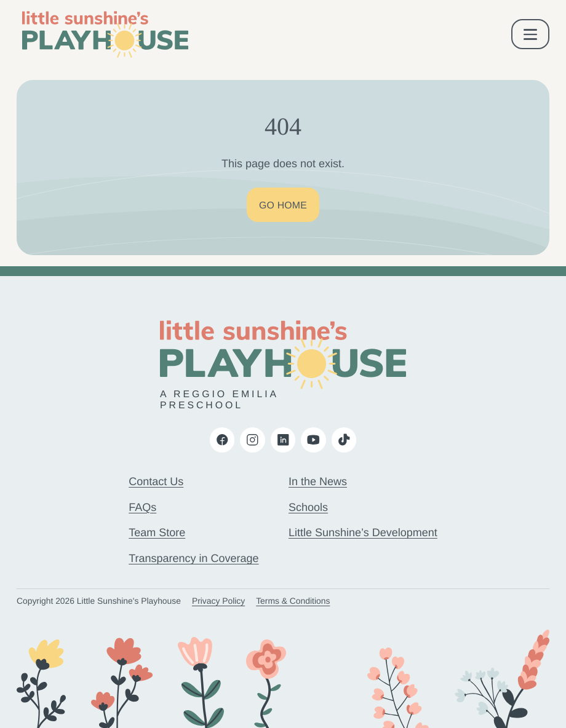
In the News (318, 481)
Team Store (157, 532)
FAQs (142, 507)
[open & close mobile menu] (531, 34)
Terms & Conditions (293, 601)
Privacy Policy (218, 601)
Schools (308, 507)
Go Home (283, 206)
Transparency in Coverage (193, 558)
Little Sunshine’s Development (363, 532)
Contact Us (156, 481)
